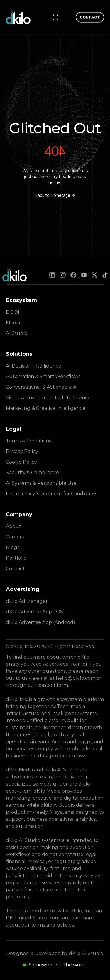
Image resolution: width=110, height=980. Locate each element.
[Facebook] (73, 275)
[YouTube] (84, 275)
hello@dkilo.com (76, 678)
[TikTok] (105, 275)
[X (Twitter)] (94, 275)
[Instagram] (63, 275)
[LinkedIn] (52, 275)
